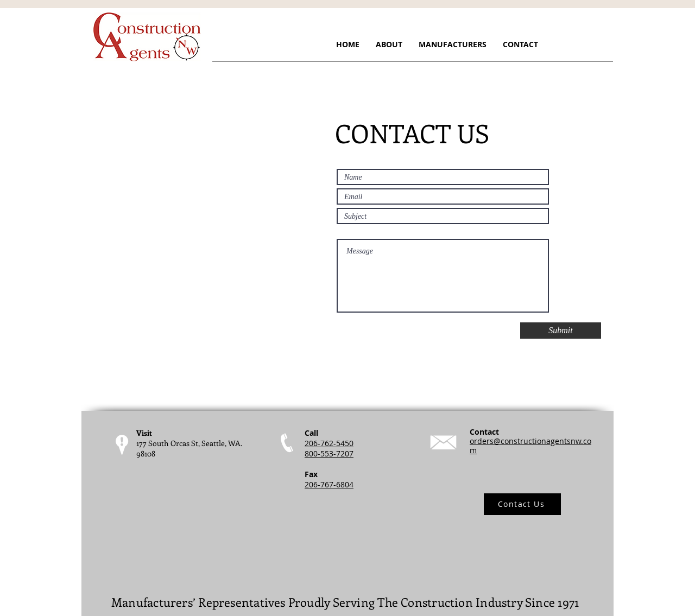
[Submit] (561, 331)
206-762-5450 (329, 443)
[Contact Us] (522, 504)
